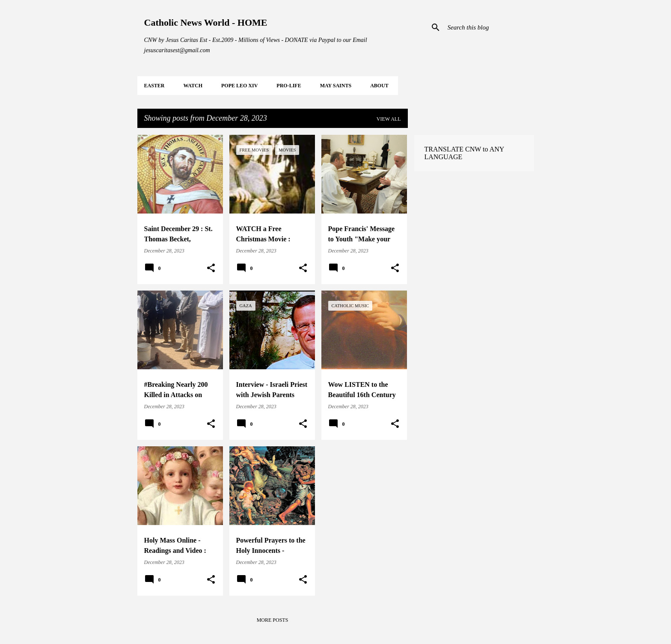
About (379, 86)
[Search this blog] (489, 27)
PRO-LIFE (289, 86)
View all (389, 119)
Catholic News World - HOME (206, 22)
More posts (273, 620)
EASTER (154, 86)
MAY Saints (336, 86)
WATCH (193, 86)
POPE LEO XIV (239, 86)
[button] (211, 268)
